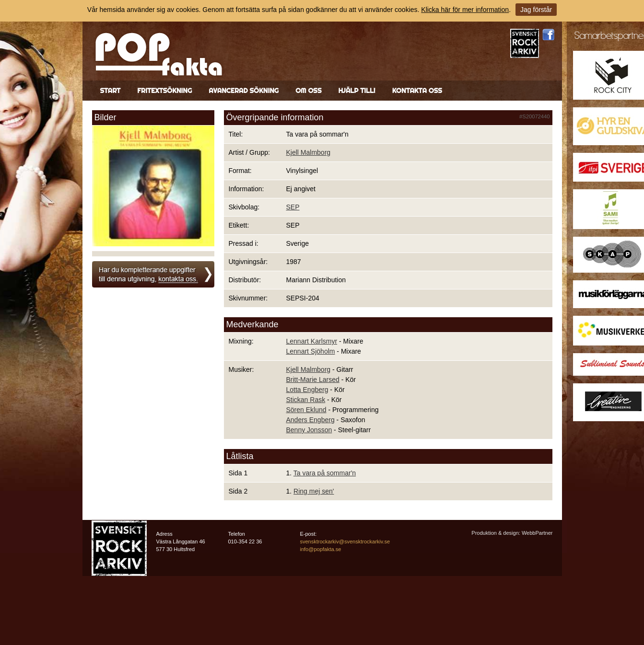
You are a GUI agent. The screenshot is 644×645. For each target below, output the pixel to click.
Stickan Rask (306, 400)
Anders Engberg (310, 420)
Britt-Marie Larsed (313, 380)
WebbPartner (537, 533)
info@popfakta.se (321, 549)
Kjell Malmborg (309, 152)
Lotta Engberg (307, 390)
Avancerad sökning (244, 91)
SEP (293, 207)
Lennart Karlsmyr (312, 341)
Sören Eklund (306, 410)
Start (111, 91)
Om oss (308, 91)
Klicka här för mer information (465, 10)
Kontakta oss (417, 91)
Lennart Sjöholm (311, 351)
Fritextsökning (164, 91)
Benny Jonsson (309, 430)
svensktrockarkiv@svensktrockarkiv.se (345, 541)
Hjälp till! (357, 91)
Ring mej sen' (314, 491)
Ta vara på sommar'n (325, 473)
